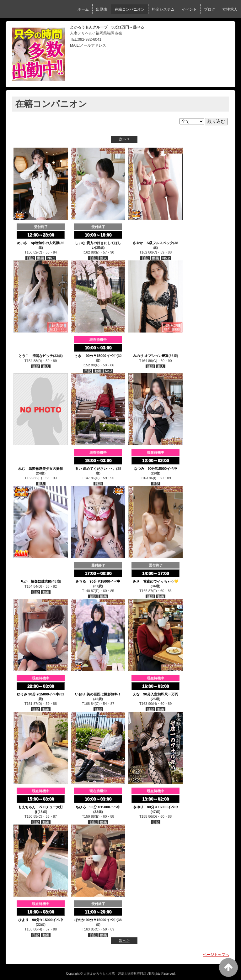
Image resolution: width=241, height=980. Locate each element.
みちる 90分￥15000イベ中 (98, 581)
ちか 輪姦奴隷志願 (36, 581)
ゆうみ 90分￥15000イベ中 (38, 694)
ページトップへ (216, 955)
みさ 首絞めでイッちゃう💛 (156, 581)
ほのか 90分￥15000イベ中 (96, 920)
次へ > (124, 139)
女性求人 (230, 9)
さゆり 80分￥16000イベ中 (155, 807)
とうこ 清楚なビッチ (36, 356)
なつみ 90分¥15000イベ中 (156, 469)
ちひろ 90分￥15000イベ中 (98, 807)
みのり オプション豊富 (151, 356)
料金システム (163, 9)
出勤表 (102, 9)
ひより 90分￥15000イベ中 (40, 920)
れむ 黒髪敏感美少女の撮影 (41, 469)
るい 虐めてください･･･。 (96, 469)
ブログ (210, 9)
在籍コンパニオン (130, 9)
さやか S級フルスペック (153, 243)
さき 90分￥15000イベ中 (96, 356)
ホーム (83, 9)
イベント (189, 9)
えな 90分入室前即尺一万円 (155, 694)
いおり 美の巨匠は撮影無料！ (98, 694)
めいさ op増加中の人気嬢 (38, 243)
